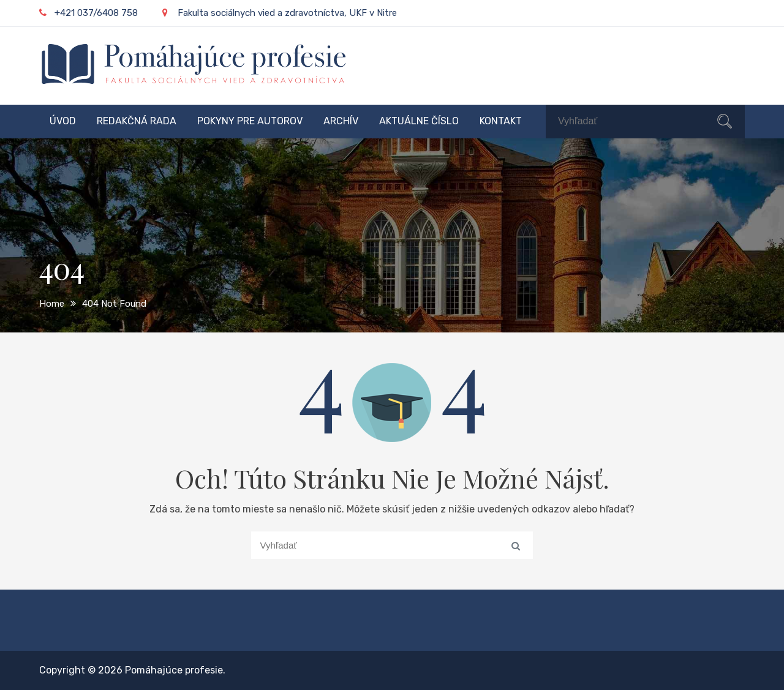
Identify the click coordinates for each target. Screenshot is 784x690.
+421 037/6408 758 (89, 13)
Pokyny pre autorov (250, 121)
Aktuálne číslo (419, 121)
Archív (341, 121)
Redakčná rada (137, 121)
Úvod (63, 121)
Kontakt (501, 121)
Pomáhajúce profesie (174, 670)
